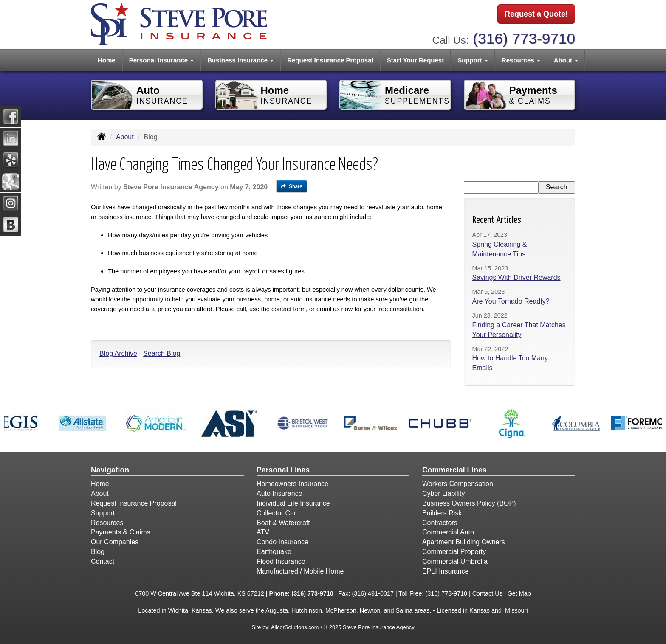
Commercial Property (454, 552)
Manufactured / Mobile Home (300, 571)
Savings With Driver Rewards (516, 277)
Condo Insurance (282, 542)
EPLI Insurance (445, 571)
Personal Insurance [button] (162, 60)
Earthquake (274, 552)
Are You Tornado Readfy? (511, 301)
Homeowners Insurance (292, 484)
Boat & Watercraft (283, 523)
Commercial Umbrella (455, 561)
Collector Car (276, 513)
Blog (98, 552)
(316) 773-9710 (524, 38)
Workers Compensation (458, 484)
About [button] (566, 60)
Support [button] (473, 60)
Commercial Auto (448, 532)
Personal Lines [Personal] (283, 470)
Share (292, 186)
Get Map (519, 593)
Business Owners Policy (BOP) (469, 503)
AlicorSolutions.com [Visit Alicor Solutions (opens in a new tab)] (295, 627)
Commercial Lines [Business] (454, 470)
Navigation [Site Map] (110, 470)
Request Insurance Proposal (330, 60)
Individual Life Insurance (293, 503)
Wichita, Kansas (190, 610)
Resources (107, 523)
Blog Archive (118, 353)
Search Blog (162, 353)
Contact (103, 561)
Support (103, 513)
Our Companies (115, 542)
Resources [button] (521, 60)
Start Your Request (415, 60)
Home (107, 60)
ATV (263, 532)
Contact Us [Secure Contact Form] (487, 593)
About (125, 137)
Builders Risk (442, 513)
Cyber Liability (443, 494)
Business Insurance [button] (240, 60)
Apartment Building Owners (464, 542)
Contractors (440, 523)
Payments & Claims (121, 532)
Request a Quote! (536, 14)
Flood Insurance (281, 561)
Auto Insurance (279, 494)
